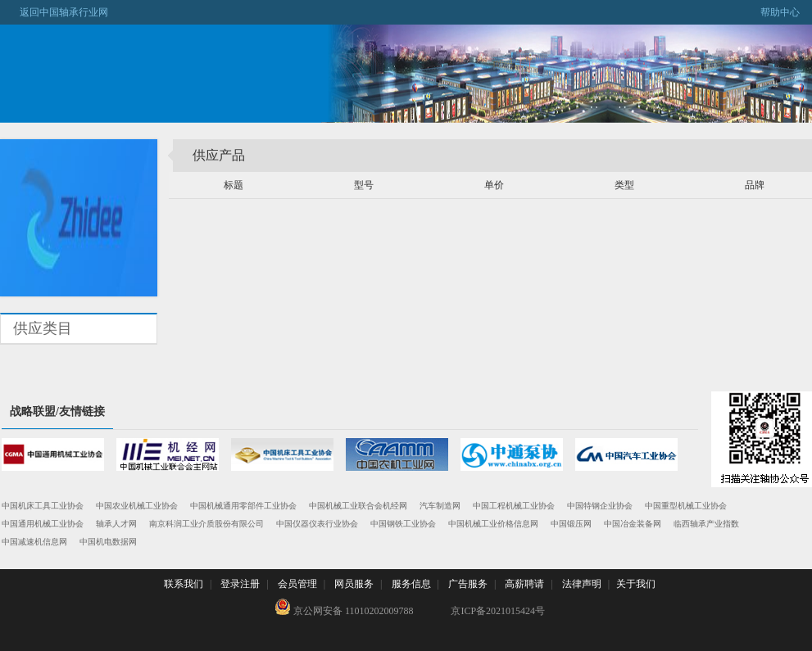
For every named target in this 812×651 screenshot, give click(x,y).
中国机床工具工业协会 (43, 506)
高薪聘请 (524, 584)
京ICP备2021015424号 (498, 611)
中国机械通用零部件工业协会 (243, 506)
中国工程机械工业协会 (514, 506)
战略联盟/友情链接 (57, 411)
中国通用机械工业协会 (43, 524)
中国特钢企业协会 (600, 506)
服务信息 (411, 584)
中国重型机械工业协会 (686, 506)
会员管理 (297, 584)
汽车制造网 (440, 506)
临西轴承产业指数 (706, 524)
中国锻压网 (571, 524)
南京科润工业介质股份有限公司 (206, 524)
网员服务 (354, 584)
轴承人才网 (116, 524)
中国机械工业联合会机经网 (358, 506)
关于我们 (636, 584)
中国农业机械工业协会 (137, 506)
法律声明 (582, 584)
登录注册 (240, 584)
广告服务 (468, 584)
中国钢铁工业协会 (403, 524)
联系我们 (184, 584)
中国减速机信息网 (34, 542)
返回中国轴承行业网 (54, 12)
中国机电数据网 (108, 542)
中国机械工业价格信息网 (493, 524)
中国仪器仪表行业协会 (317, 524)
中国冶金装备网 (633, 524)
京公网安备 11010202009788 (344, 608)
